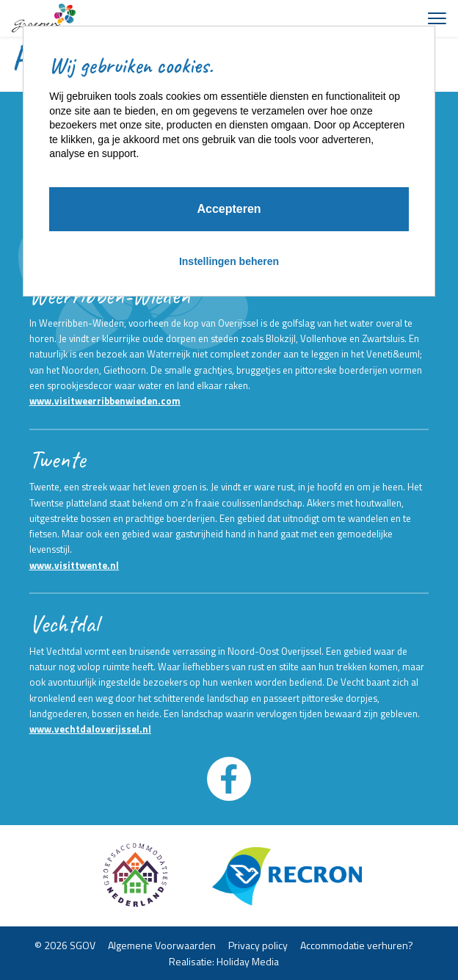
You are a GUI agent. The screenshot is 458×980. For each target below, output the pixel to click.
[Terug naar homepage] (44, 18)
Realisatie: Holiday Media (224, 961)
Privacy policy (258, 944)
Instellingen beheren (229, 261)
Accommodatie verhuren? (357, 944)
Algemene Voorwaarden (162, 944)
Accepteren (229, 209)
